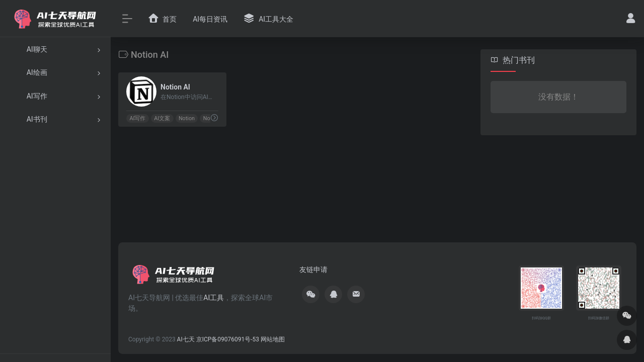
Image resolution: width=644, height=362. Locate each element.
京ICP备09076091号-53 (228, 339)
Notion (187, 118)
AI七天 (186, 339)
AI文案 (162, 118)
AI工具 (214, 298)
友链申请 (313, 269)
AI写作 (137, 118)
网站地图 (273, 339)
